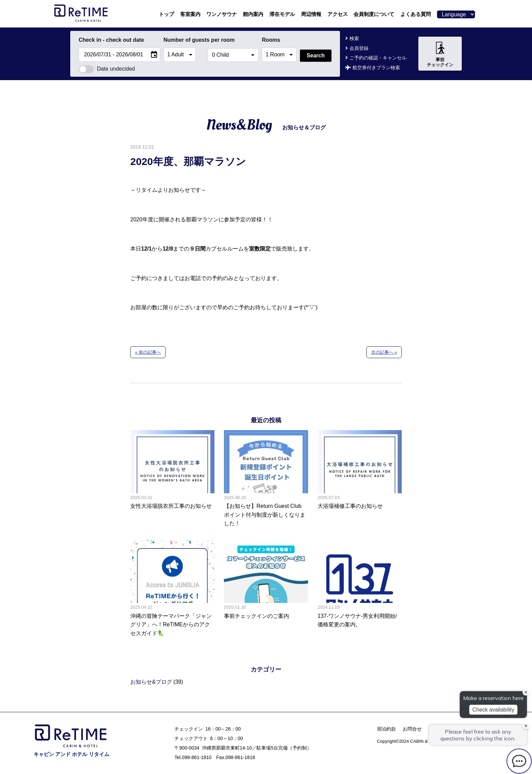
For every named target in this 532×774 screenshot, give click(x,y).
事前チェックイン (440, 54)
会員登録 (359, 48)
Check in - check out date (111, 40)
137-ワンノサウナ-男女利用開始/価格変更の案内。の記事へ (360, 589)
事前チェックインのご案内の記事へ (266, 589)
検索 (354, 38)
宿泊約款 (386, 729)
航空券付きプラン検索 (376, 68)
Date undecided (107, 69)
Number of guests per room (184, 40)
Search (316, 56)
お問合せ (412, 729)
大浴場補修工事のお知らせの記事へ (360, 479)
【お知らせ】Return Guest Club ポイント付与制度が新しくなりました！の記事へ (266, 479)
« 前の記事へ (148, 352)
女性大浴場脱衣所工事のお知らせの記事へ (172, 479)
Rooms (271, 40)
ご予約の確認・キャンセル (378, 58)
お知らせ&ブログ (151, 682)
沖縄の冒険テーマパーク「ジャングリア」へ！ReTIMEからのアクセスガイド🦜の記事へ (172, 589)
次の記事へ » (384, 352)
